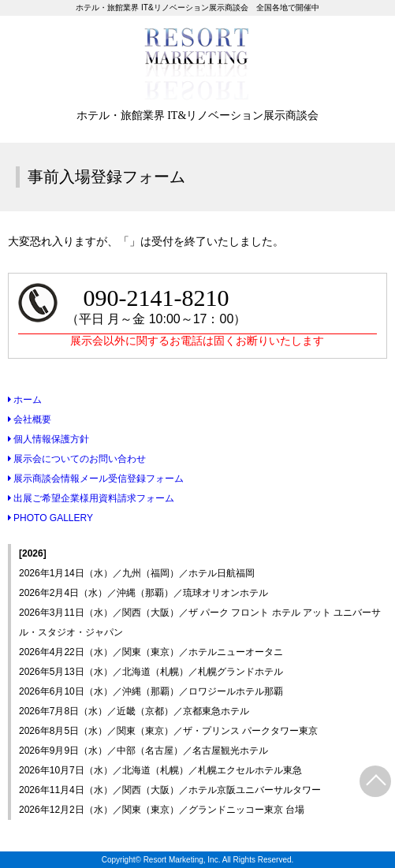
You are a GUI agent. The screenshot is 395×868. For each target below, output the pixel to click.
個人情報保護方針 (48, 439)
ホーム (25, 400)
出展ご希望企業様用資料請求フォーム (91, 498)
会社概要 (30, 419)
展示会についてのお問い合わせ (77, 459)
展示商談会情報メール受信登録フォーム (96, 479)
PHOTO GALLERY (50, 518)
